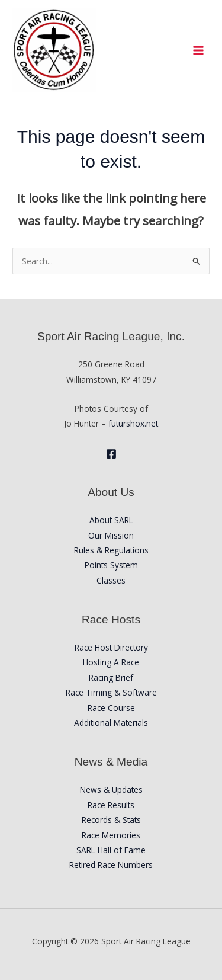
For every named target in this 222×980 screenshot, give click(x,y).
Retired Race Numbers (111, 865)
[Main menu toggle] (199, 50)
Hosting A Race (111, 662)
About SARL (111, 520)
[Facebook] (111, 454)
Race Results (111, 805)
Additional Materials (111, 723)
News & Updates (111, 790)
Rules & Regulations (111, 550)
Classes (111, 580)
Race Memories (111, 835)
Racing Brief (111, 678)
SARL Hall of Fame (111, 850)
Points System (111, 565)
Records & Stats (111, 820)
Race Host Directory (111, 647)
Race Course (111, 708)
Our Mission (111, 535)
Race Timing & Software (111, 692)
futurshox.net (133, 423)
